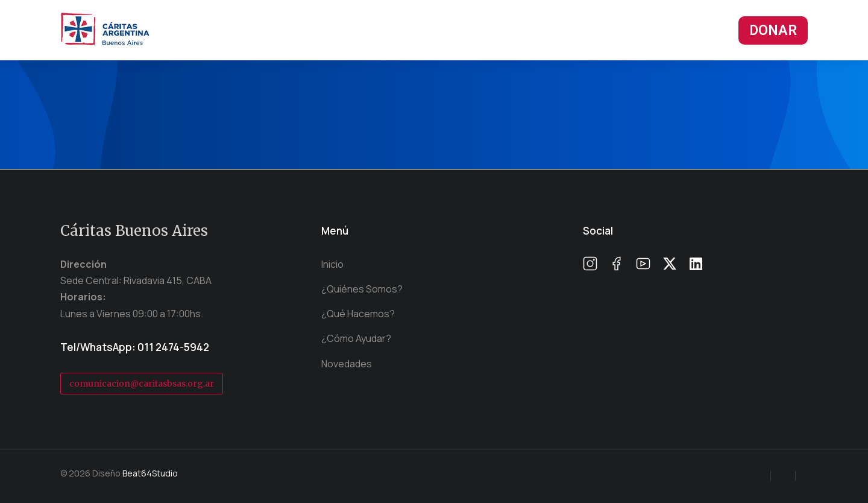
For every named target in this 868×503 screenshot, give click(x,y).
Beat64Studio (150, 473)
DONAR (773, 30)
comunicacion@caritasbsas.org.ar (142, 384)
